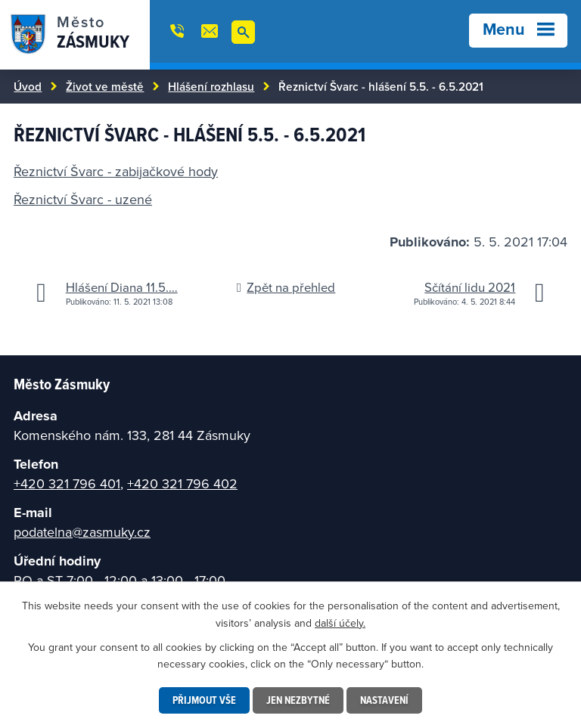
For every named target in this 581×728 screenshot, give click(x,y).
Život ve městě (105, 86)
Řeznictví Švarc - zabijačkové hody (116, 171)
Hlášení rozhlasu (211, 86)
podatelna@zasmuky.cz (82, 532)
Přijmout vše (204, 700)
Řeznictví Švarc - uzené (83, 199)
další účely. (340, 622)
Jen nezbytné (298, 700)
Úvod (28, 86)
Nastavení (384, 700)
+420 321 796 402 (182, 483)
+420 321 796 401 (67, 483)
